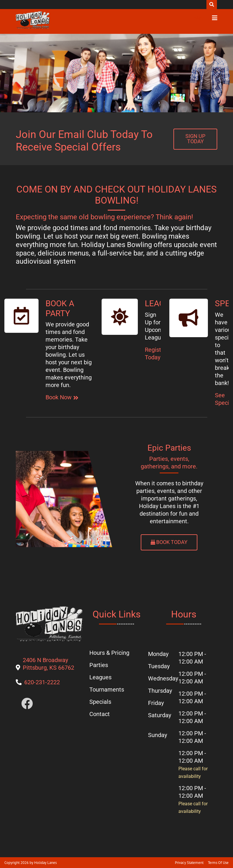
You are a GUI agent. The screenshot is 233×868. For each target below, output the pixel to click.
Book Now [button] (59, 397)
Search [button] (212, 5)
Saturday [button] (160, 715)
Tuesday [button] (159, 666)
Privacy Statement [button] (189, 863)
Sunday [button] (158, 735)
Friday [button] (156, 703)
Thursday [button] (160, 691)
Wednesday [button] (162, 678)
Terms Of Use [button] (218, 863)
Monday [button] (158, 654)
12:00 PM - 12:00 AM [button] (192, 658)
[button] (33, 20)
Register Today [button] (156, 353)
